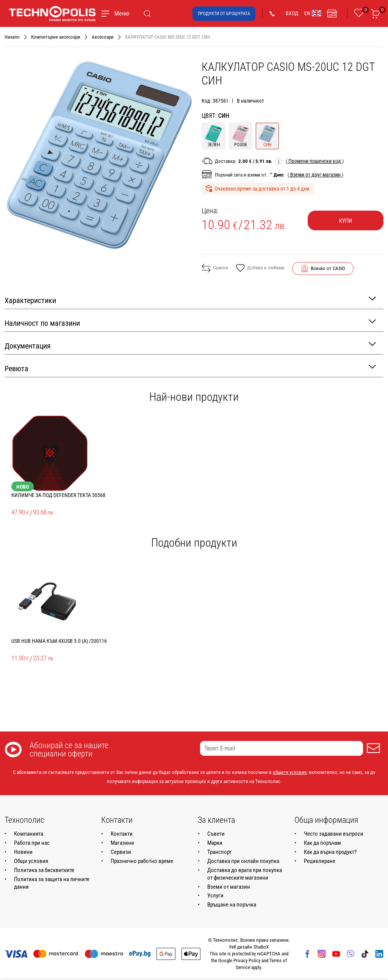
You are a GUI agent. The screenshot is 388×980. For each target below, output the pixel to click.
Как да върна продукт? (330, 852)
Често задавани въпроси (334, 834)
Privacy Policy (247, 960)
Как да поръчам (322, 843)
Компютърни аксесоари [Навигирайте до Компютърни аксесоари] (56, 37)
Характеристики (190, 300)
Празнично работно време (142, 861)
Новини (23, 852)
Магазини (122, 843)
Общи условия (31, 861)
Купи (346, 221)
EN (313, 13)
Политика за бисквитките (44, 870)
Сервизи (121, 852)
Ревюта (190, 368)
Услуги (215, 896)
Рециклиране (320, 861)
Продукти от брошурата (224, 14)
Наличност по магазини (190, 323)
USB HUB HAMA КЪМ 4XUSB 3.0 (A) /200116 (59, 641)
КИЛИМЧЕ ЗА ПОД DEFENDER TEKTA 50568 (58, 495)
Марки (215, 843)
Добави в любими (260, 269)
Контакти (122, 834)
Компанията (29, 834)
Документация (190, 345)
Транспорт (219, 852)
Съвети (216, 834)
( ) (315, 161)
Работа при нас (32, 843)
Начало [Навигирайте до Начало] (12, 37)
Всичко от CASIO (328, 268)
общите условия (290, 772)
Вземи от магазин (229, 887)
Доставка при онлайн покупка (243, 861)
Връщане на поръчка (232, 905)
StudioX (261, 947)
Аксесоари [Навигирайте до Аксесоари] (103, 37)
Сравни (215, 268)
